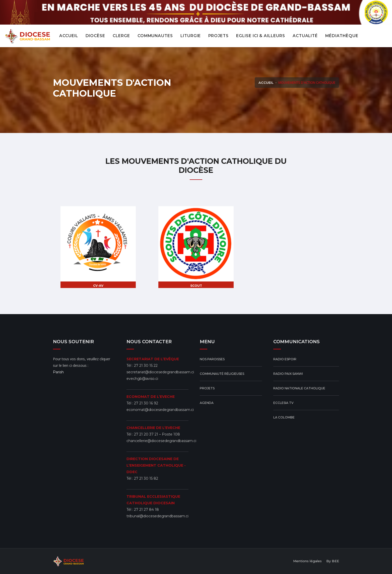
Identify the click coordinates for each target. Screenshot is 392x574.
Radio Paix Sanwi (288, 374)
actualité (305, 36)
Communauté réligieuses (222, 374)
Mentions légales (307, 561)
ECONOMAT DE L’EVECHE (151, 397)
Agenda (207, 403)
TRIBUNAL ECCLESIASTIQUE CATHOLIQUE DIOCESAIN (153, 500)
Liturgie (191, 36)
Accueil (69, 36)
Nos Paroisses (212, 359)
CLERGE (121, 36)
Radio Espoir (285, 359)
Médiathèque (342, 36)
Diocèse (95, 36)
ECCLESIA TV (283, 403)
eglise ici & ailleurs (261, 36)
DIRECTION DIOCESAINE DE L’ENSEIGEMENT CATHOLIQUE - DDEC (156, 465)
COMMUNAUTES (155, 36)
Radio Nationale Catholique (299, 388)
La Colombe (284, 417)
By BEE (333, 561)
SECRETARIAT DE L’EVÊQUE (153, 359)
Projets (207, 388)
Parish (58, 372)
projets (219, 36)
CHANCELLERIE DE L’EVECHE (153, 428)
